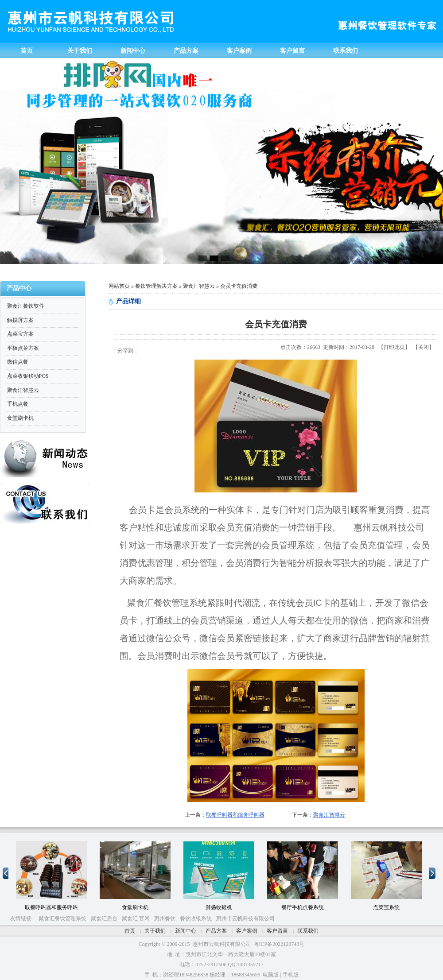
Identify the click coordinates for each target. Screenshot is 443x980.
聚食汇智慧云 (199, 286)
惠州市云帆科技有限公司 (245, 918)
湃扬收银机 (219, 907)
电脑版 (271, 975)
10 (38, 837)
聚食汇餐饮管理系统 (62, 918)
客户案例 (247, 931)
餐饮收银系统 (196, 918)
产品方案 (216, 931)
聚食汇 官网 (136, 918)
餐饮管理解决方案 (156, 286)
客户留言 (277, 931)
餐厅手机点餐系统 (303, 907)
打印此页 (394, 347)
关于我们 (155, 931)
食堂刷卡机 (135, 907)
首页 (130, 931)
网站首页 (119, 286)
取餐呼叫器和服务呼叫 (51, 907)
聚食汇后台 (104, 918)
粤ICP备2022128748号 (279, 944)
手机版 (291, 975)
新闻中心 (186, 931)
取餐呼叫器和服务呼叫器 (235, 815)
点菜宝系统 (386, 907)
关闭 (424, 347)
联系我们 (308, 931)
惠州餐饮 (165, 918)
